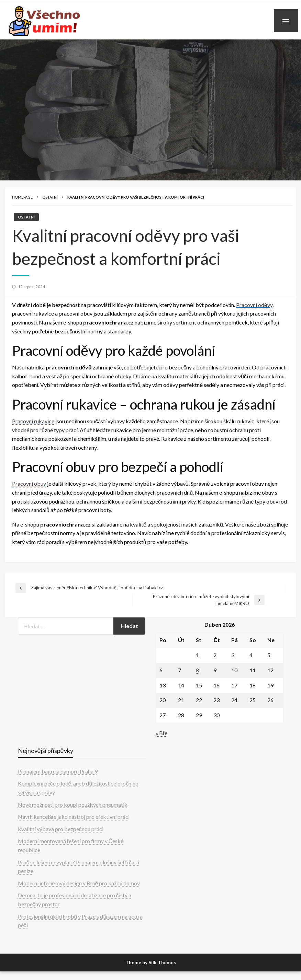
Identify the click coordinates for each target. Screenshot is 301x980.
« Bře (161, 733)
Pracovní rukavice (33, 421)
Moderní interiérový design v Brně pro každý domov (79, 883)
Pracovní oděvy (254, 305)
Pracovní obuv (29, 483)
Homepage (22, 197)
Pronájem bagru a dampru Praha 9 (58, 771)
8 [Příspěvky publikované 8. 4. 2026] (197, 670)
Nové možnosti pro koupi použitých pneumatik (73, 805)
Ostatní (50, 197)
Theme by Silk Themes (151, 962)
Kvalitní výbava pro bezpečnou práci (61, 829)
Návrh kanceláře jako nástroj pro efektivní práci (74, 817)
